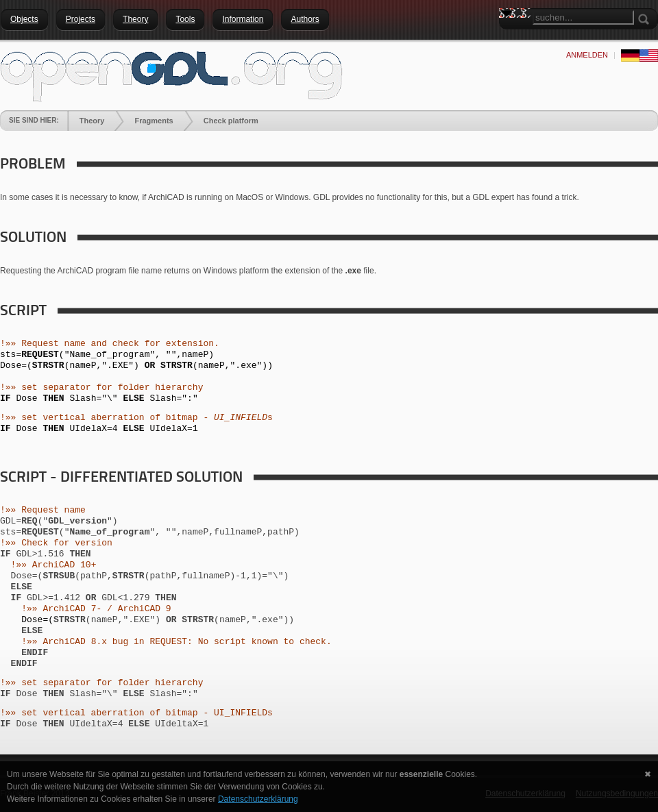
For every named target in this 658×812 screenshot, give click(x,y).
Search (509, 38)
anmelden (587, 55)
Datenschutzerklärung (258, 799)
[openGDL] (171, 75)
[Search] (583, 17)
